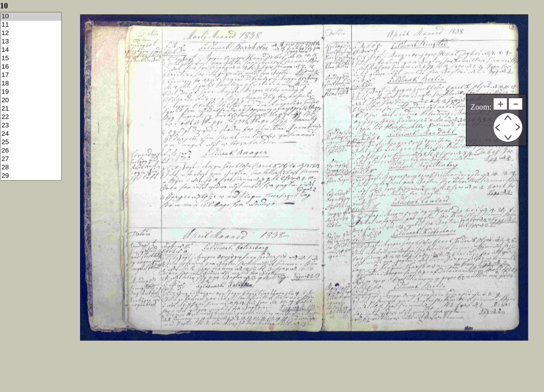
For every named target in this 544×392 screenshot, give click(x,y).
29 (31, 176)
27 (31, 159)
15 (31, 59)
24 (31, 134)
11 (31, 25)
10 (31, 17)
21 (31, 109)
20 (31, 100)
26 (31, 151)
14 (31, 50)
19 (31, 92)
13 (31, 42)
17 (31, 75)
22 (31, 117)
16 (31, 67)
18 (31, 84)
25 (31, 142)
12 (31, 33)
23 (31, 126)
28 (31, 168)
